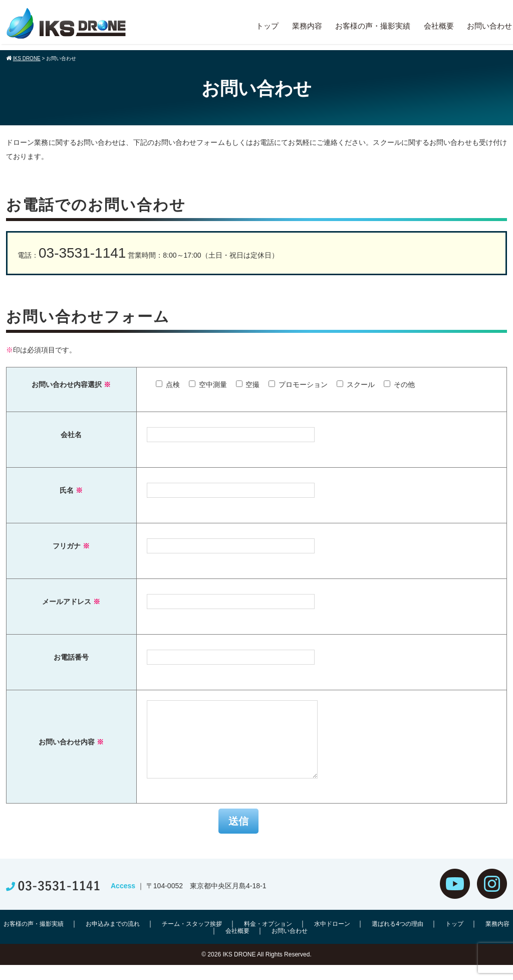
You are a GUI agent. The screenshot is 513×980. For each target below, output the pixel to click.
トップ (267, 26)
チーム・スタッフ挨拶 (192, 939)
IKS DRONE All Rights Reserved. (267, 969)
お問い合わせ (489, 26)
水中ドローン (332, 939)
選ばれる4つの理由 (398, 939)
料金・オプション (268, 939)
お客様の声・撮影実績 (373, 26)
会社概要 (439, 26)
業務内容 (307, 26)
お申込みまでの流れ (113, 939)
